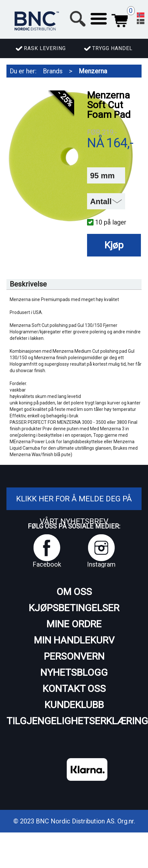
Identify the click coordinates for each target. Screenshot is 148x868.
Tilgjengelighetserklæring (74, 721)
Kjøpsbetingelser (74, 608)
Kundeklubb (74, 705)
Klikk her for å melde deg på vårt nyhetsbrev (74, 510)
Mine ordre (74, 624)
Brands (53, 71)
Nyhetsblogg (74, 672)
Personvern (74, 656)
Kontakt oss (74, 689)
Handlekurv (120, 19)
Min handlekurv (74, 640)
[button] (99, 19)
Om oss (74, 592)
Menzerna (93, 71)
